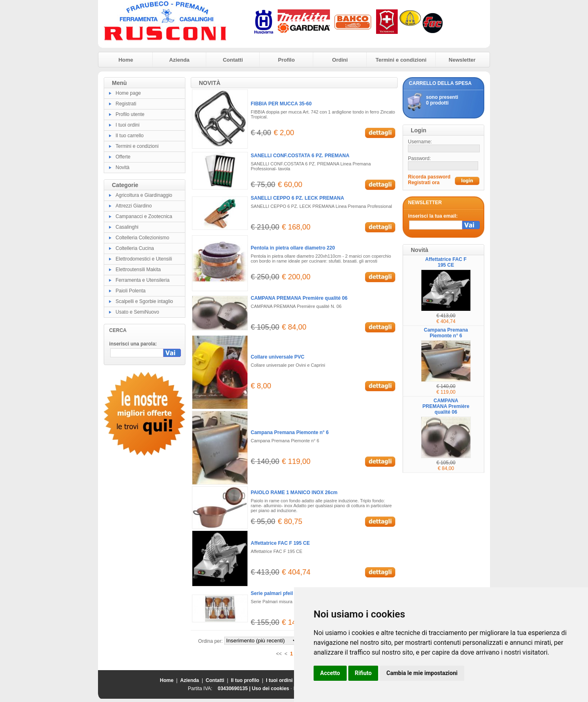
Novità (122, 167)
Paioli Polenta (130, 291)
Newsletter (462, 60)
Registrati (126, 104)
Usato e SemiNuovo (137, 312)
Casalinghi (127, 227)
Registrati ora (424, 183)
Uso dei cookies (271, 689)
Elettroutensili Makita (138, 270)
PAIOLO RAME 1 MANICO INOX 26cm (294, 493)
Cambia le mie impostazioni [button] (422, 673)
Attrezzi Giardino (134, 206)
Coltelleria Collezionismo (142, 238)
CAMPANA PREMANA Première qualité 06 (299, 298)
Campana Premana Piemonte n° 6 (290, 432)
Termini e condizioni (401, 60)
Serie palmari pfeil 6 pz (277, 593)
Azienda (179, 60)
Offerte (123, 157)
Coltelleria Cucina (135, 248)
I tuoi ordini (128, 125)
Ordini (340, 60)
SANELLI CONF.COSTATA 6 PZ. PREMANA (300, 156)
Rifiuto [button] (363, 673)
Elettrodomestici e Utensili (144, 259)
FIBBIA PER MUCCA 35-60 (281, 104)
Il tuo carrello (130, 136)
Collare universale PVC (277, 357)
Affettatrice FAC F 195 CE (280, 543)
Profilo (286, 60)
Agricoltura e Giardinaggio (144, 195)
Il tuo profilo (245, 680)
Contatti (233, 60)
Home (126, 60)
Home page (128, 93)
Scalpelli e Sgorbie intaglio (144, 301)
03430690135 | (235, 689)
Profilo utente (130, 114)
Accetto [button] (330, 673)
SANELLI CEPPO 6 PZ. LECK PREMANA (297, 198)
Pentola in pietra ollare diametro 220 (293, 248)
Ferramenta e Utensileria (143, 280)
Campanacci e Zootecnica (144, 216)
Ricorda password (429, 177)
